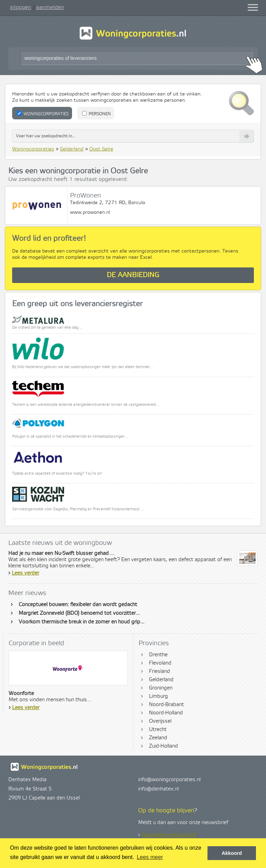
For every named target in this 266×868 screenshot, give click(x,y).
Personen (96, 114)
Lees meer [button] (150, 857)
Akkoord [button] (232, 853)
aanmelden (50, 7)
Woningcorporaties (43, 114)
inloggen (21, 7)
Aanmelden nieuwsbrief (169, 835)
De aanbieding (133, 275)
